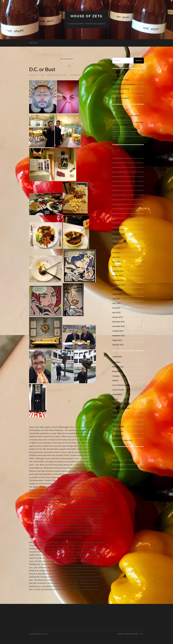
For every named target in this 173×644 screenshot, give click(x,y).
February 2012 (118, 345)
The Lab (115, 422)
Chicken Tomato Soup (121, 80)
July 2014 (116, 248)
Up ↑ (142, 634)
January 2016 (118, 197)
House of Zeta (87, 16)
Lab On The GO (118, 390)
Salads (115, 403)
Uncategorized (118, 436)
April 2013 (116, 312)
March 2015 (117, 220)
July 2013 (116, 299)
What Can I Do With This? (122, 440)
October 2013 (118, 289)
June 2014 (116, 252)
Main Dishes (117, 394)
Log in (115, 458)
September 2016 (119, 179)
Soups (115, 417)
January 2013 (118, 317)
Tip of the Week (118, 426)
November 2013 (118, 285)
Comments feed (118, 467)
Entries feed (117, 462)
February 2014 (118, 271)
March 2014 (117, 266)
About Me (33, 43)
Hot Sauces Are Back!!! (121, 98)
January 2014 (118, 276)
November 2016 (118, 170)
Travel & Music (118, 431)
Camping (116, 376)
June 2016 (116, 184)
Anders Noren (132, 634)
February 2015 (118, 225)
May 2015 (116, 216)
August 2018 (117, 156)
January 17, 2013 (37, 75)
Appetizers (116, 362)
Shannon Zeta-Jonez (57, 75)
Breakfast (116, 371)
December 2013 (118, 280)
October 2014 (118, 239)
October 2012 (118, 331)
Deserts (115, 380)
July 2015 (116, 211)
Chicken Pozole (118, 93)
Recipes (115, 399)
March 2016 (117, 188)
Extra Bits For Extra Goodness (124, 84)
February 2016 (118, 193)
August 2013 (117, 294)
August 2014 (117, 243)
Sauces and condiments (121, 408)
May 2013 (116, 308)
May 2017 (116, 165)
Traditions (127, 138)
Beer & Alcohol (118, 367)
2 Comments (75, 75)
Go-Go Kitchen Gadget (121, 385)
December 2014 (118, 230)
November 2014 (118, 234)
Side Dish (116, 413)
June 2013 (116, 303)
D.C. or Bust (42, 69)
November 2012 (118, 326)
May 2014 (116, 257)
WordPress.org (118, 472)
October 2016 (118, 174)
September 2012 (119, 335)
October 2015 (118, 207)
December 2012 (118, 322)
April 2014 (116, 262)
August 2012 (117, 340)
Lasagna (134, 129)
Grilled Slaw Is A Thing (121, 89)
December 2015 (118, 202)
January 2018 (118, 160)
